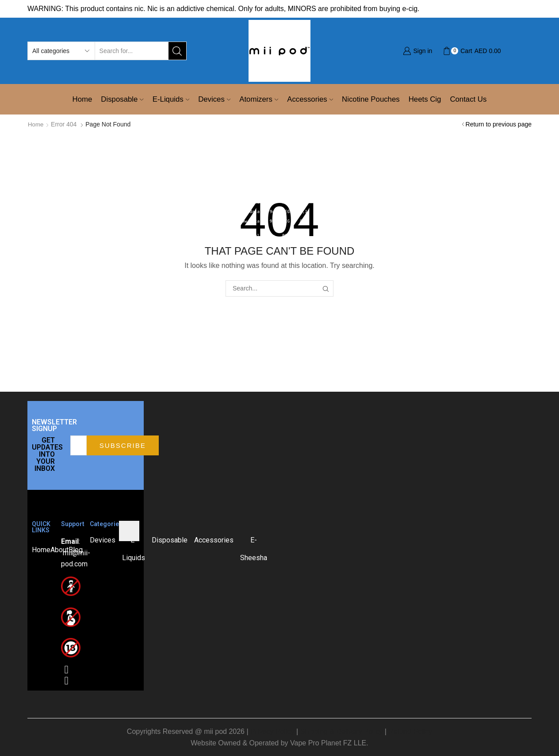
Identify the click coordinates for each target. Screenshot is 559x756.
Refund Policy (410, 731)
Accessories (310, 99)
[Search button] (177, 51)
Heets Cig (425, 99)
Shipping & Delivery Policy (342, 731)
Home (82, 99)
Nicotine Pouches (371, 99)
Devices (214, 99)
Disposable (122, 99)
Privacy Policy (272, 731)
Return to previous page (499, 124)
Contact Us (468, 99)
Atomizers (259, 99)
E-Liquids (171, 99)
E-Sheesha (254, 548)
